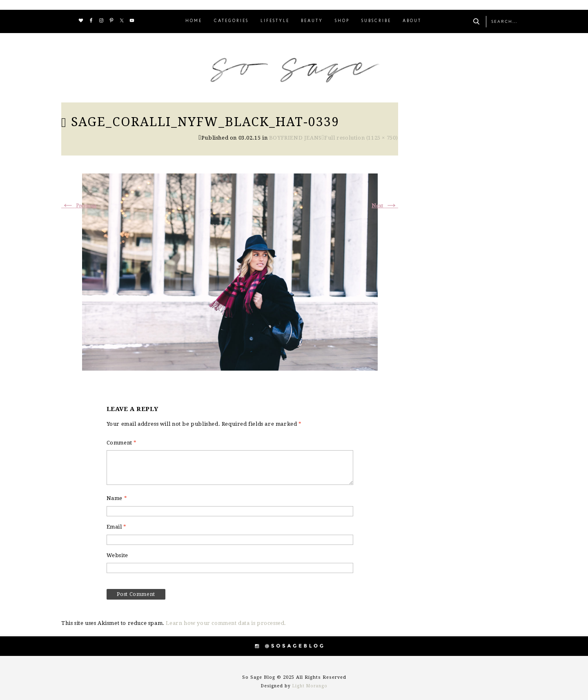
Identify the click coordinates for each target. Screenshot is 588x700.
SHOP (342, 21)
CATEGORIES (231, 21)
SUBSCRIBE (376, 21)
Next (385, 206)
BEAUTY (312, 21)
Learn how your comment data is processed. (226, 623)
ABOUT (412, 21)
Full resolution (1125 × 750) (361, 138)
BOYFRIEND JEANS (295, 138)
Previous (79, 206)
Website (117, 555)
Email (117, 527)
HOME (194, 21)
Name (117, 498)
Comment (122, 443)
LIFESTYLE (275, 21)
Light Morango (310, 686)
